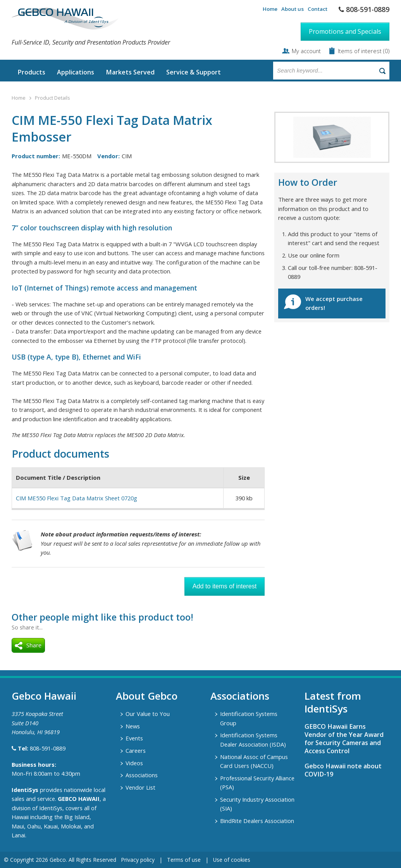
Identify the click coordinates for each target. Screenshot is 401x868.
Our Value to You (148, 714)
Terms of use (184, 860)
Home (270, 9)
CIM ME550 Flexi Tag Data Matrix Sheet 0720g (77, 498)
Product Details (52, 98)
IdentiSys (25, 790)
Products (31, 72)
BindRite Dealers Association (257, 821)
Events (134, 738)
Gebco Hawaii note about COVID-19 (343, 770)
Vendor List (140, 787)
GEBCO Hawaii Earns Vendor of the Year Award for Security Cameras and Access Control (344, 739)
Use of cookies (232, 860)
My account (306, 51)
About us (293, 9)
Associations (142, 775)
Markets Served (130, 72)
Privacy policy (138, 860)
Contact (318, 9)
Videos (134, 763)
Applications (76, 72)
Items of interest (361, 51)
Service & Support (194, 72)
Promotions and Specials (345, 31)
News (133, 726)
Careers (136, 750)
